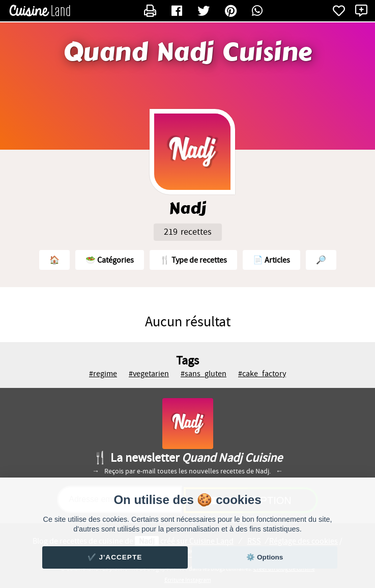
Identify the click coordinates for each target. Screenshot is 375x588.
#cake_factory (262, 374)
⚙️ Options (265, 557)
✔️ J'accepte (115, 557)
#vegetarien (149, 374)
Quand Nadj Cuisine (188, 52)
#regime (103, 374)
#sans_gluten (204, 374)
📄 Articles (271, 260)
